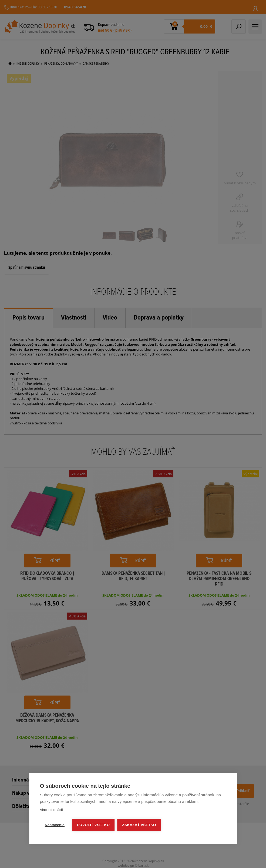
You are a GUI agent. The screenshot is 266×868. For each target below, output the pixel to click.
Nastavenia (55, 825)
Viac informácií (51, 810)
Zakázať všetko (139, 825)
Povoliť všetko (93, 825)
